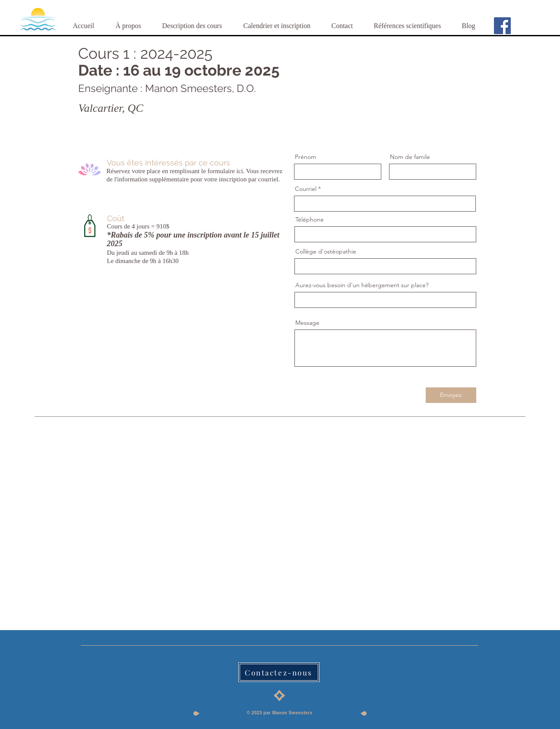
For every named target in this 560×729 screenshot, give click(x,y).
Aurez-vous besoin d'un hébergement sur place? (362, 285)
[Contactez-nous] (279, 672)
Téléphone (310, 219)
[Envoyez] (451, 395)
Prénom (305, 157)
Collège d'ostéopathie (326, 251)
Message (307, 323)
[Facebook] (502, 26)
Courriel (306, 189)
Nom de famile (410, 157)
